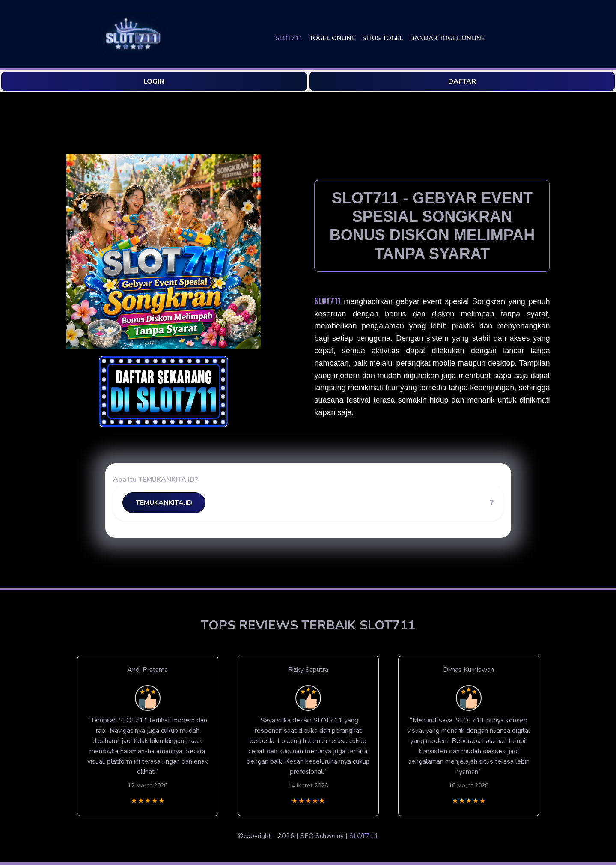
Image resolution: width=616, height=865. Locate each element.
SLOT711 (289, 38)
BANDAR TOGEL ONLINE (448, 38)
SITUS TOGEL (383, 38)
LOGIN (154, 81)
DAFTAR (462, 81)
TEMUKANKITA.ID (164, 503)
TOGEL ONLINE (332, 38)
